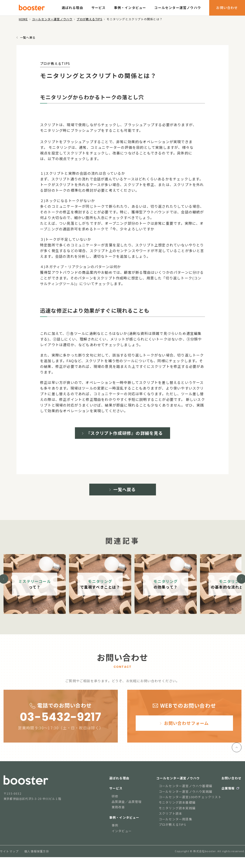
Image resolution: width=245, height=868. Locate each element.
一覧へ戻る (28, 37)
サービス (99, 8)
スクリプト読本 (170, 818)
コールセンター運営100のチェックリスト (190, 801)
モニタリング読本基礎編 (177, 807)
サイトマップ (9, 856)
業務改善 (118, 812)
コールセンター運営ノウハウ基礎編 (186, 790)
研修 (115, 800)
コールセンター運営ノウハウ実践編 (186, 796)
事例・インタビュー (130, 8)
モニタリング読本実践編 (177, 812)
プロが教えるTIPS (89, 19)
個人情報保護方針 (37, 856)
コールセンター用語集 (176, 823)
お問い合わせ (227, 8)
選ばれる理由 (72, 8)
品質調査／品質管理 (127, 806)
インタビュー (122, 835)
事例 (115, 830)
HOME (23, 19)
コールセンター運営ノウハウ (178, 8)
